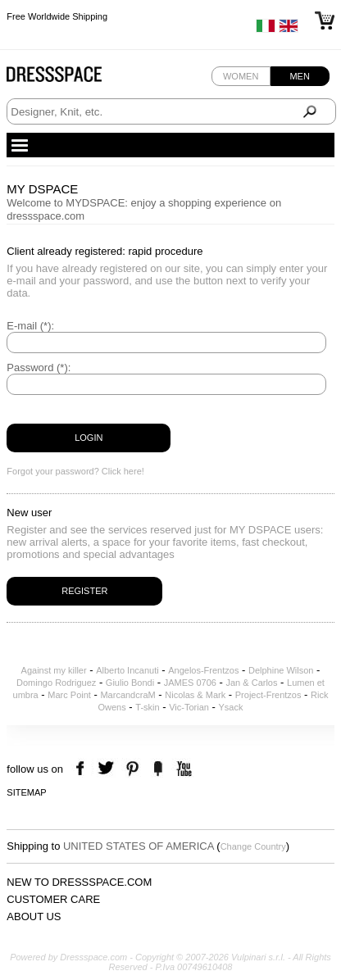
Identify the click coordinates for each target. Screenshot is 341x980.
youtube (182, 769)
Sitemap (26, 792)
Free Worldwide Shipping (57, 16)
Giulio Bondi (130, 683)
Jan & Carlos (252, 683)
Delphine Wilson (281, 670)
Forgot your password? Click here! (75, 471)
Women (241, 76)
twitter (108, 769)
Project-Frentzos (268, 695)
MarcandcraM (127, 695)
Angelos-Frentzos (203, 670)
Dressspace (70, 78)
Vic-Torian (189, 707)
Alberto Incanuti (127, 670)
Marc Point (69, 695)
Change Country (253, 846)
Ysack (231, 707)
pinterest (132, 769)
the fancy (158, 769)
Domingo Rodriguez (56, 683)
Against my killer (54, 670)
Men (299, 76)
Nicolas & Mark (195, 695)
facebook (82, 769)
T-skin (147, 707)
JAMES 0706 (190, 683)
